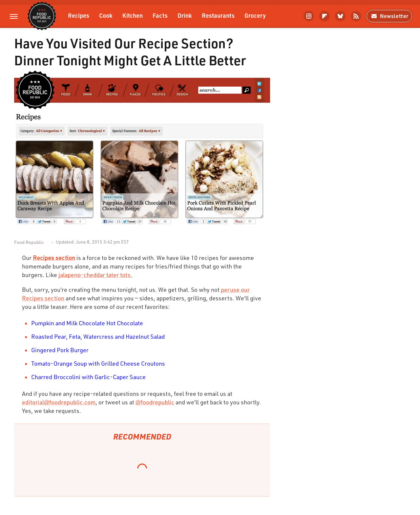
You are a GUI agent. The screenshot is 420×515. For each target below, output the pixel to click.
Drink (185, 15)
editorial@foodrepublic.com (59, 402)
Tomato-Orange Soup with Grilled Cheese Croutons (98, 363)
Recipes (79, 15)
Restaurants (218, 15)
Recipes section (54, 258)
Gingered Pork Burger (60, 350)
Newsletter (389, 16)
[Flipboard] (325, 16)
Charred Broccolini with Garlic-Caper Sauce (88, 377)
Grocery (255, 15)
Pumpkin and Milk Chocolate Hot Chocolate (87, 323)
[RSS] (356, 16)
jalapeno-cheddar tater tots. (95, 275)
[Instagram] (309, 16)
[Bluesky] (340, 16)
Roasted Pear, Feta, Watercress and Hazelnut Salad (98, 336)
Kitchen (133, 15)
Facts (160, 15)
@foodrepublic (155, 402)
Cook (106, 15)
